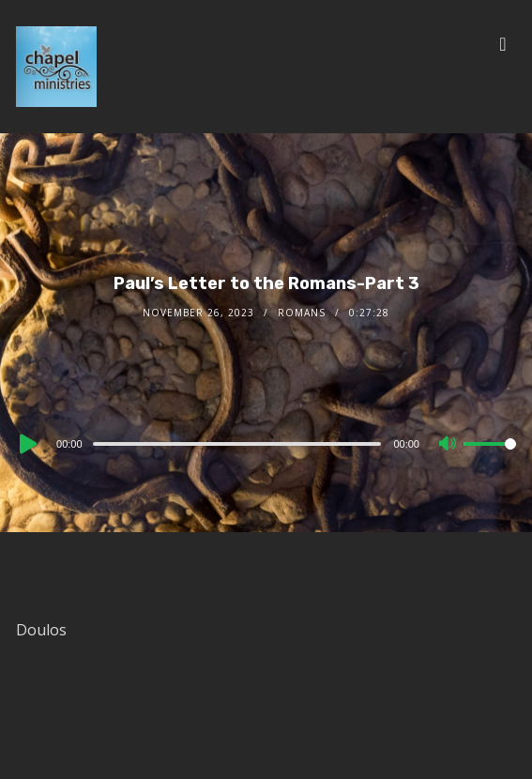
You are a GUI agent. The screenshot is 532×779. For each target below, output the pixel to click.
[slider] (237, 444)
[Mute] (448, 445)
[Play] (26, 444)
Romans (302, 313)
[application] (266, 443)
